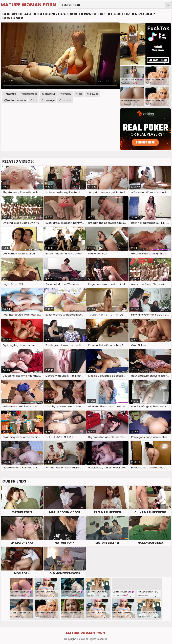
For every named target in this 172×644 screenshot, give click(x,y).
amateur (50, 94)
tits (35, 100)
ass (80, 94)
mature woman (16, 100)
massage (49, 100)
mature (12, 94)
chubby (67, 94)
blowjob (94, 94)
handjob (67, 100)
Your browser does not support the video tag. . (60, 56)
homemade (30, 94)
